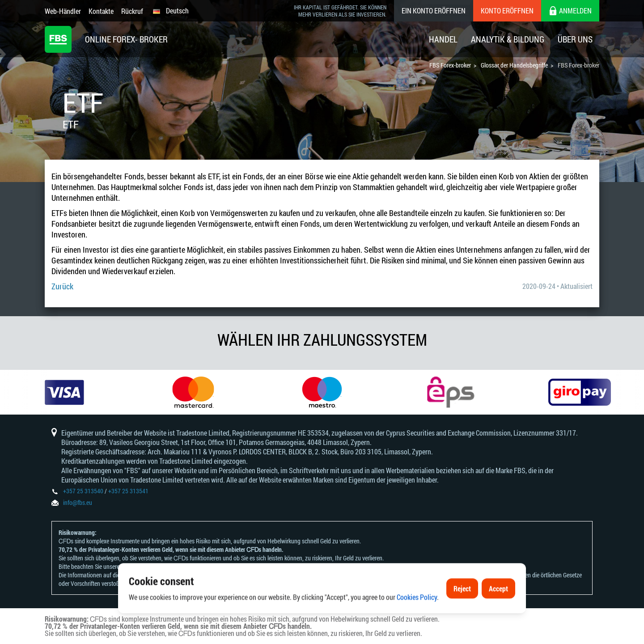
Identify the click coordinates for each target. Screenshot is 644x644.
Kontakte (101, 11)
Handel (443, 39)
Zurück (62, 286)
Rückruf (132, 11)
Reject (462, 610)
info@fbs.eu (78, 502)
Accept (498, 610)
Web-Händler (63, 11)
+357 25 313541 (128, 491)
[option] (64, 392)
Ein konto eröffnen (434, 11)
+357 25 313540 (83, 491)
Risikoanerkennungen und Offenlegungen (171, 566)
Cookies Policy (417, 618)
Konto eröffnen (507, 11)
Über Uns (575, 39)
